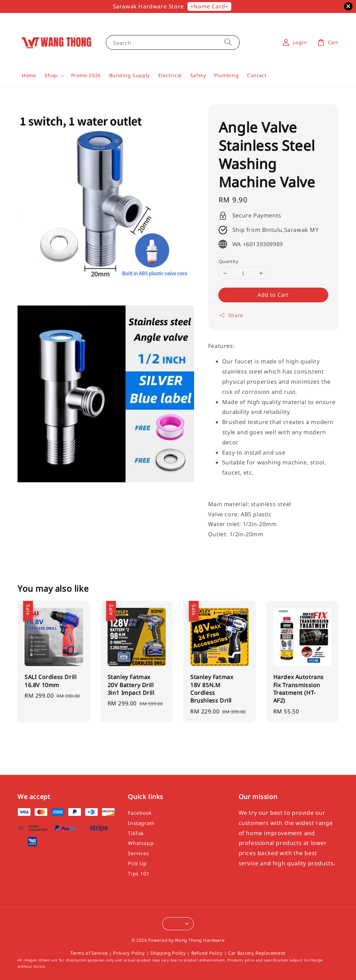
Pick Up (137, 863)
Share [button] (231, 315)
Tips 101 (139, 874)
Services (138, 853)
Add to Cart (273, 295)
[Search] (228, 42)
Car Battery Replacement (257, 953)
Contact (257, 75)
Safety (198, 75)
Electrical (170, 75)
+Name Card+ (210, 6)
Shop (51, 75)
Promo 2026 (86, 75)
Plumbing (226, 75)
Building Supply (130, 75)
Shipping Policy (168, 953)
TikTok (136, 833)
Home (29, 75)
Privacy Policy (129, 953)
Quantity (228, 261)
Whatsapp (141, 843)
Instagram (141, 823)
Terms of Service (89, 953)
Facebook (140, 813)
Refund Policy (207, 953)
